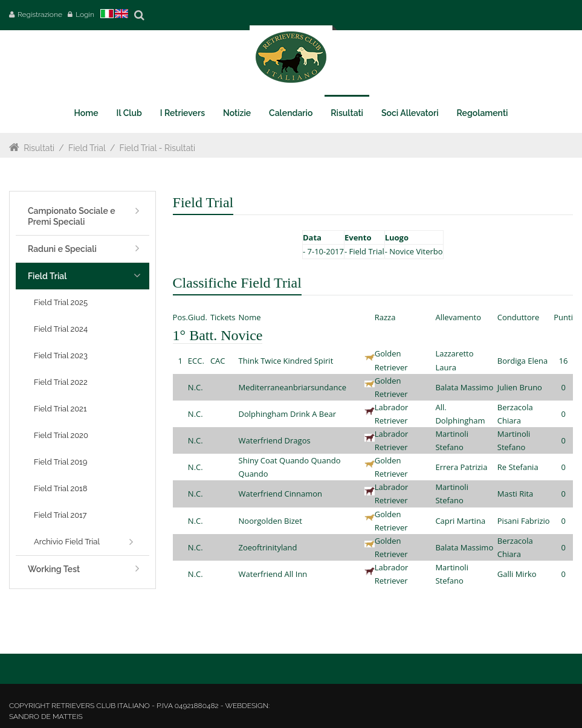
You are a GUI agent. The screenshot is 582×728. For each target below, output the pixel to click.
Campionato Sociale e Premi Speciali (72, 216)
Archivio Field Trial (67, 542)
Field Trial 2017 (60, 515)
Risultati (39, 148)
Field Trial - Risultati (158, 148)
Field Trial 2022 (61, 382)
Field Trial (87, 148)
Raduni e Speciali (62, 249)
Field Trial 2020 (61, 435)
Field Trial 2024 (61, 329)
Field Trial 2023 (61, 356)
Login (85, 14)
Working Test (54, 569)
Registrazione (40, 14)
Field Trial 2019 (60, 462)
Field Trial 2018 (60, 488)
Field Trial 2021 (60, 409)
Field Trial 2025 (61, 302)
